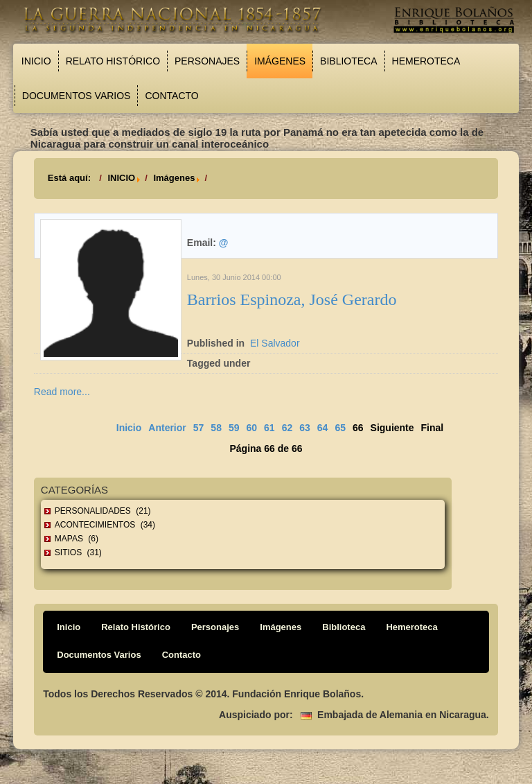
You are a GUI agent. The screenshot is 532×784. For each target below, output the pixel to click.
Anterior (167, 428)
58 (216, 428)
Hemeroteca (426, 61)
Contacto (171, 96)
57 (199, 428)
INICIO (121, 178)
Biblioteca (348, 61)
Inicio (36, 61)
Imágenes (280, 61)
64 (323, 428)
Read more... (62, 392)
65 (340, 428)
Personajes (207, 61)
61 (269, 428)
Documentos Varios (77, 96)
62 (287, 428)
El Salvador (275, 343)
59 (234, 428)
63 (305, 428)
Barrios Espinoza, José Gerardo (292, 299)
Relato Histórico (113, 61)
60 (252, 428)
